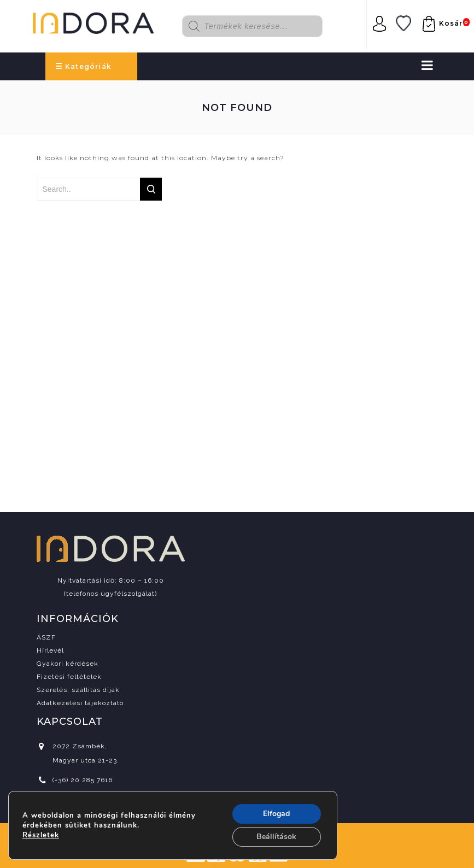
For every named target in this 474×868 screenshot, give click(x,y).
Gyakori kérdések (68, 664)
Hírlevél (50, 650)
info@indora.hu (78, 800)
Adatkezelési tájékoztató (80, 703)
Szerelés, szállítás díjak (78, 690)
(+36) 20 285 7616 (83, 780)
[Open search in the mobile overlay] (260, 26)
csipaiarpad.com (269, 838)
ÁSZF (46, 637)
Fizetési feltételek (69, 677)
